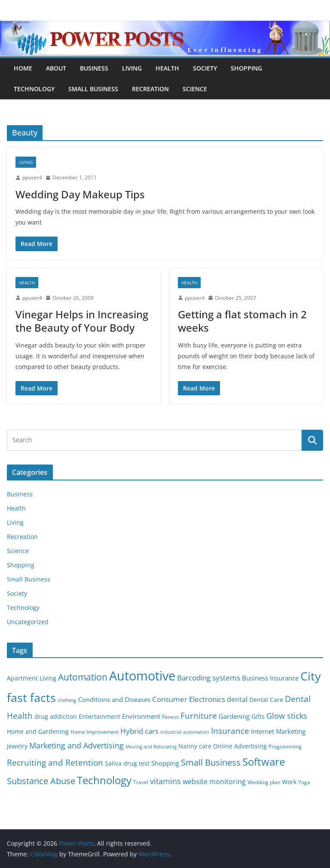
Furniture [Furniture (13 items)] (199, 716)
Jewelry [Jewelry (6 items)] (17, 746)
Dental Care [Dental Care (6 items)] (266, 700)
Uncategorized (28, 622)
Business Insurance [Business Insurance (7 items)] (270, 678)
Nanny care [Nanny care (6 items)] (195, 746)
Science (195, 89)
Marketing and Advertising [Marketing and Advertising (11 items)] (76, 745)
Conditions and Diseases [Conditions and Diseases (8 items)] (114, 699)
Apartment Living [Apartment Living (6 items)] (32, 678)
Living (132, 68)
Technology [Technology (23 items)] (104, 780)
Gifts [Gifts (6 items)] (258, 717)
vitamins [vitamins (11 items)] (165, 781)
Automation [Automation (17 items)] (83, 677)
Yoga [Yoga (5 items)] (304, 782)
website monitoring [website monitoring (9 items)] (214, 781)
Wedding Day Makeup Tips (80, 194)
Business (94, 68)
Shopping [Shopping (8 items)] (165, 763)
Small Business (93, 89)
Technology (34, 89)
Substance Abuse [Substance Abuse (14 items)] (41, 781)
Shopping (246, 68)
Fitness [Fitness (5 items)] (170, 717)
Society (205, 68)
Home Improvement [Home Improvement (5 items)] (95, 732)
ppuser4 (32, 177)
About (56, 68)
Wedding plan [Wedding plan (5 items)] (264, 782)
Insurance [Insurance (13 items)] (230, 731)
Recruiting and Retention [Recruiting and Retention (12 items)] (55, 762)
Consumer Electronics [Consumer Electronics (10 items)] (189, 699)
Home (23, 68)
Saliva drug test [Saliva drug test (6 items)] (127, 763)
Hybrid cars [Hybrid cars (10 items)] (139, 731)
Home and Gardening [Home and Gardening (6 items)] (38, 732)
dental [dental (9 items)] (237, 699)
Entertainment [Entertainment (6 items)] (99, 717)
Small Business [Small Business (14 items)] (211, 762)
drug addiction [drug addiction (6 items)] (56, 717)
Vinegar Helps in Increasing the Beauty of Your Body (82, 321)
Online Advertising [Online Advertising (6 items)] (240, 746)
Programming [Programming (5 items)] (285, 746)
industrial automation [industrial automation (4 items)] (185, 732)
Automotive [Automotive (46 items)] (142, 676)
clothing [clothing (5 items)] (67, 700)
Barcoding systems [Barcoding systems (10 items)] (209, 678)
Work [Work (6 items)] (289, 782)
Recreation (150, 89)
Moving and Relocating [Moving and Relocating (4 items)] (151, 747)
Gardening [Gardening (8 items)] (234, 716)
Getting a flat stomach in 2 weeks (242, 321)
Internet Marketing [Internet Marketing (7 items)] (278, 731)
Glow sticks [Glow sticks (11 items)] (287, 716)
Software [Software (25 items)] (264, 762)
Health (167, 68)
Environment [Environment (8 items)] (141, 716)
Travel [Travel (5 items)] (141, 782)
